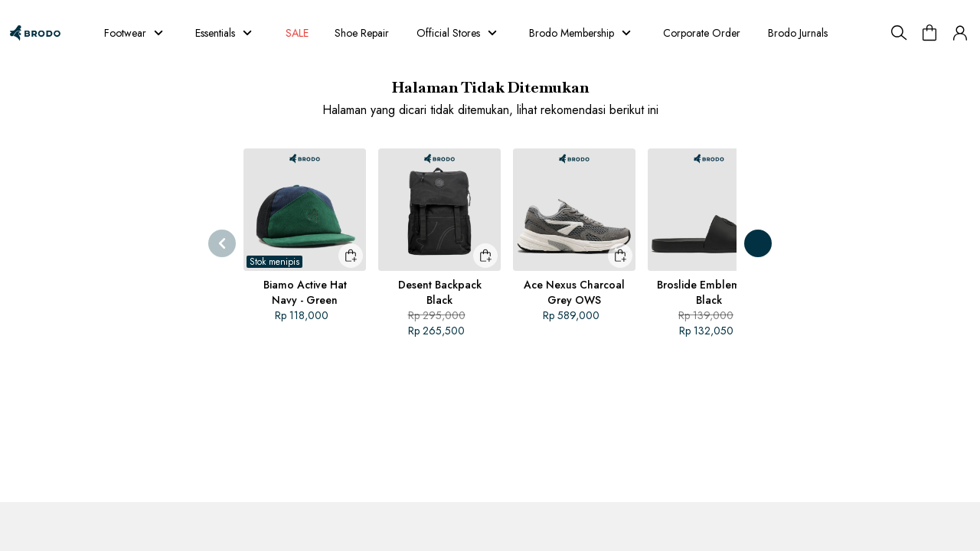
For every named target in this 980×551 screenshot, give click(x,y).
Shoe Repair (381, 33)
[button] (960, 33)
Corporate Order (745, 33)
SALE (311, 33)
